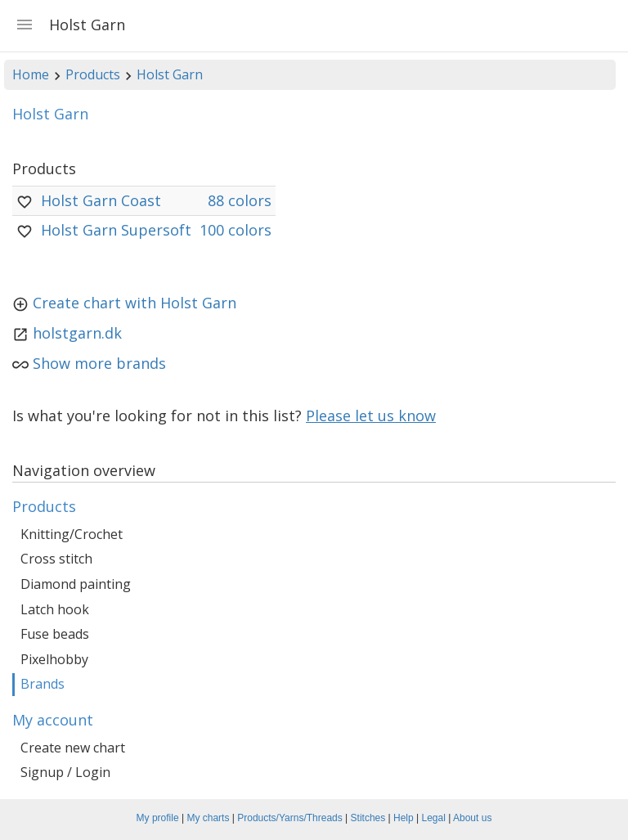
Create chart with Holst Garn (135, 303)
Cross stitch (56, 559)
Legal (434, 818)
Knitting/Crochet (72, 534)
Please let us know (371, 416)
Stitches (368, 818)
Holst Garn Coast (101, 200)
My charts (208, 818)
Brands (43, 684)
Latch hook (55, 609)
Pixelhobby (54, 659)
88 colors (240, 200)
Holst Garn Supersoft (116, 230)
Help (404, 818)
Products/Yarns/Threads (290, 818)
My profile (158, 818)
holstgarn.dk (77, 333)
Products (93, 74)
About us (472, 818)
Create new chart (73, 748)
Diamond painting (76, 584)
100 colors (235, 230)
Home (31, 74)
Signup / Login (65, 772)
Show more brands (99, 363)
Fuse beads (55, 634)
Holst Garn (170, 74)
